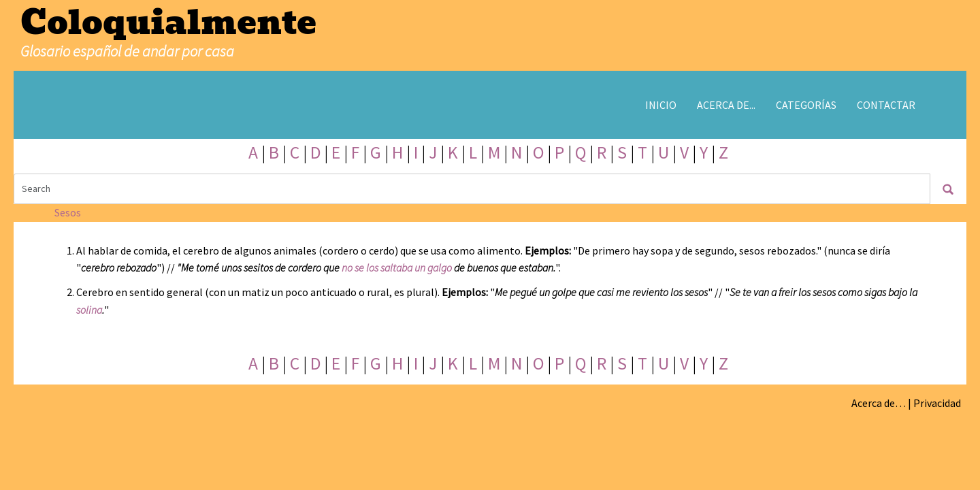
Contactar (886, 105)
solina (89, 310)
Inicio (661, 105)
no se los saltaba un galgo (397, 267)
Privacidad (937, 403)
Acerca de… (879, 403)
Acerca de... (726, 105)
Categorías (806, 105)
